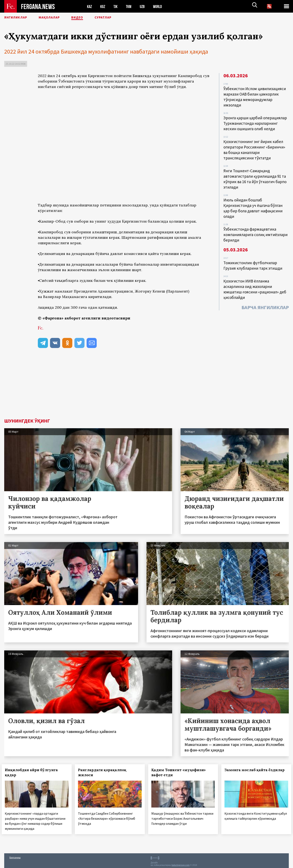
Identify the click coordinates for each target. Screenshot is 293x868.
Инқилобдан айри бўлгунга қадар (34, 772)
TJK (117, 6)
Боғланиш (15, 856)
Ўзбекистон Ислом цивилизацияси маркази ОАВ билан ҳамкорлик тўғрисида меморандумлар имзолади (255, 96)
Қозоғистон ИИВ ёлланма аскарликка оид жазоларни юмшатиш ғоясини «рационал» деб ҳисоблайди (255, 278)
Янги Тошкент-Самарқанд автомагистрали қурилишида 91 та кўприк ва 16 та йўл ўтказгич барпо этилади (256, 174)
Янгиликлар (19, 18)
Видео (91, 18)
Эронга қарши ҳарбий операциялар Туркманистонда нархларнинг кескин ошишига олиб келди (255, 121)
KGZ (104, 6)
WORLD (161, 6)
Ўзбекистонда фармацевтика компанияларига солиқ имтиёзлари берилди (256, 226)
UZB (145, 6)
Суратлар (121, 18)
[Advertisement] (124, 387)
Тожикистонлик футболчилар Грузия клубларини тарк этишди (253, 256)
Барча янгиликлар (265, 296)
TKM (131, 6)
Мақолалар (59, 18)
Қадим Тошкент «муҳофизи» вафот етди (181, 772)
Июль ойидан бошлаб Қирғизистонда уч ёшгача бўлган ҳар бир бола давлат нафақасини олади (254, 201)
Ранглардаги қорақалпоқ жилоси (105, 772)
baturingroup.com (181, 863)
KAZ (90, 6)
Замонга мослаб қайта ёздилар (249, 772)
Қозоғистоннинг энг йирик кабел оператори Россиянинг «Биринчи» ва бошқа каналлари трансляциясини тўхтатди (255, 146)
